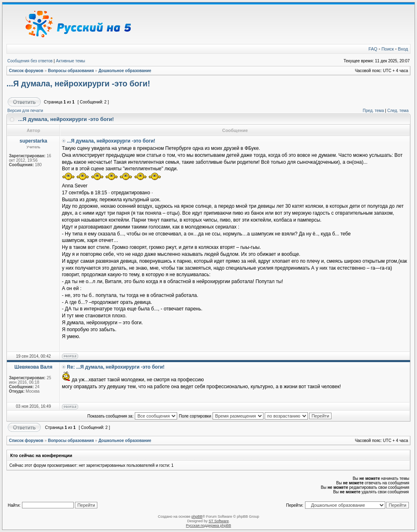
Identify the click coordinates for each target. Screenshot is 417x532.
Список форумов (26, 71)
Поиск (388, 49)
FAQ (373, 49)
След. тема (398, 111)
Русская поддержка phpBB (209, 525)
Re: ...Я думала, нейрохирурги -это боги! (116, 367)
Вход (403, 49)
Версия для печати (25, 111)
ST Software (218, 521)
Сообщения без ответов (30, 61)
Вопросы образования (71, 71)
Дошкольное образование (125, 71)
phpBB (197, 517)
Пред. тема (373, 111)
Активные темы (70, 61)
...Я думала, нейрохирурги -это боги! (78, 84)
